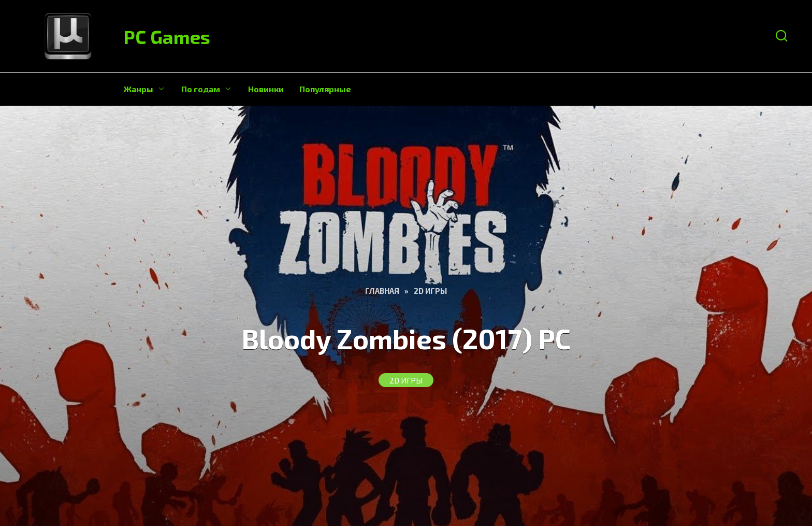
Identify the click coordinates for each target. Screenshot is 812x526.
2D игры (406, 380)
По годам (201, 89)
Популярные (325, 89)
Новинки (266, 89)
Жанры (139, 89)
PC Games (167, 37)
